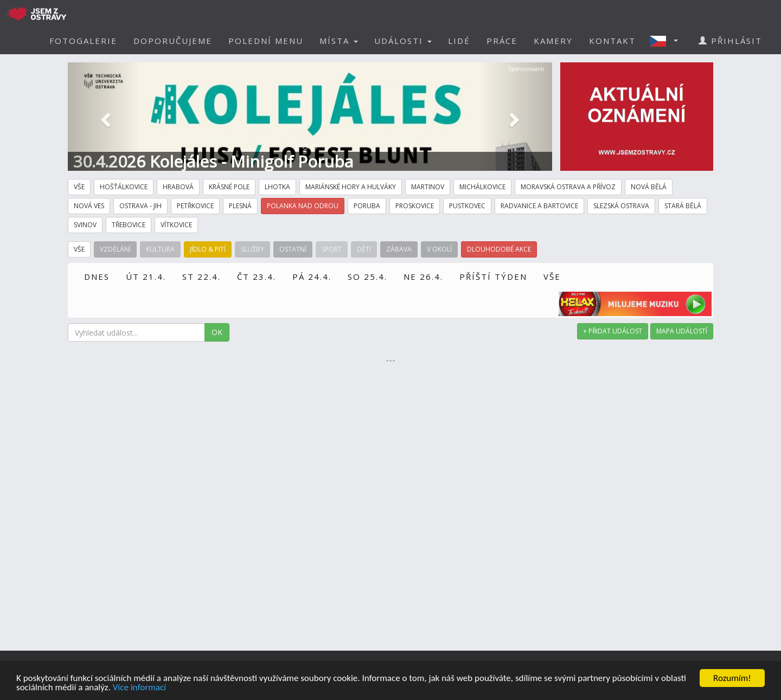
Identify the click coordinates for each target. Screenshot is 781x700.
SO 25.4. (367, 277)
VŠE (552, 277)
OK (217, 332)
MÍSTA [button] (339, 41)
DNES (97, 277)
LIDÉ (459, 41)
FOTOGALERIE (83, 41)
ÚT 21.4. (146, 277)
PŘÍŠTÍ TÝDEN (493, 277)
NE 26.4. (423, 277)
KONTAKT (612, 41)
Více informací (139, 688)
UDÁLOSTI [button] (403, 41)
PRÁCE (502, 41)
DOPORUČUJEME (173, 41)
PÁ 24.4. (312, 277)
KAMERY (553, 41)
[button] (667, 41)
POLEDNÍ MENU (266, 41)
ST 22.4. (201, 277)
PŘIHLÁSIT (730, 41)
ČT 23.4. (257, 277)
